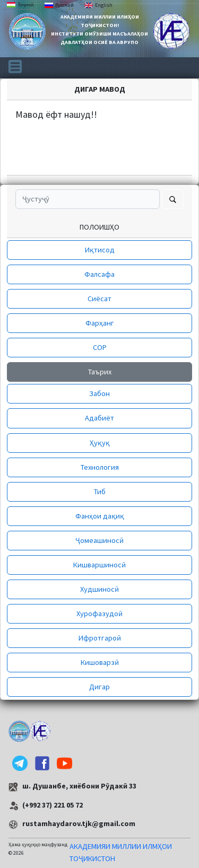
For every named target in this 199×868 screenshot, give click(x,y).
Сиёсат (99, 299)
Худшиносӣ (99, 589)
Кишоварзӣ (100, 662)
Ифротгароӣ (100, 638)
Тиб (100, 492)
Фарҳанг (100, 323)
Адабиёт (99, 418)
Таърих (100, 372)
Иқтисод (100, 250)
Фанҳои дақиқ (100, 516)
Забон (99, 393)
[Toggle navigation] (15, 66)
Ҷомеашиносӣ (99, 540)
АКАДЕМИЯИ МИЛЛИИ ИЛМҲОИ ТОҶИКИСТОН (121, 852)
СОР (100, 347)
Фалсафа (99, 274)
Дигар (99, 687)
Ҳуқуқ (100, 443)
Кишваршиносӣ (99, 565)
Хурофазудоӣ (99, 613)
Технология (100, 467)
